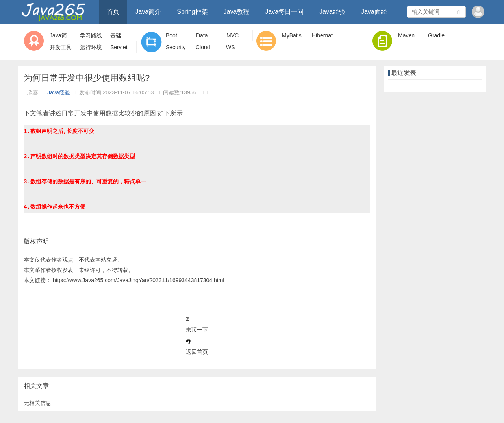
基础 (116, 35)
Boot (171, 35)
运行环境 (91, 47)
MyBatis (292, 35)
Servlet (119, 47)
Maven (406, 35)
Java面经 (374, 12)
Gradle (436, 35)
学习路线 (91, 35)
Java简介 (148, 12)
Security (176, 47)
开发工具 (61, 47)
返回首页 (197, 352)
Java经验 (332, 12)
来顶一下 (197, 330)
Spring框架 (192, 12)
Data (202, 35)
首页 (113, 12)
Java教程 (237, 12)
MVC (233, 35)
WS (231, 47)
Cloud (203, 47)
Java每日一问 (284, 12)
